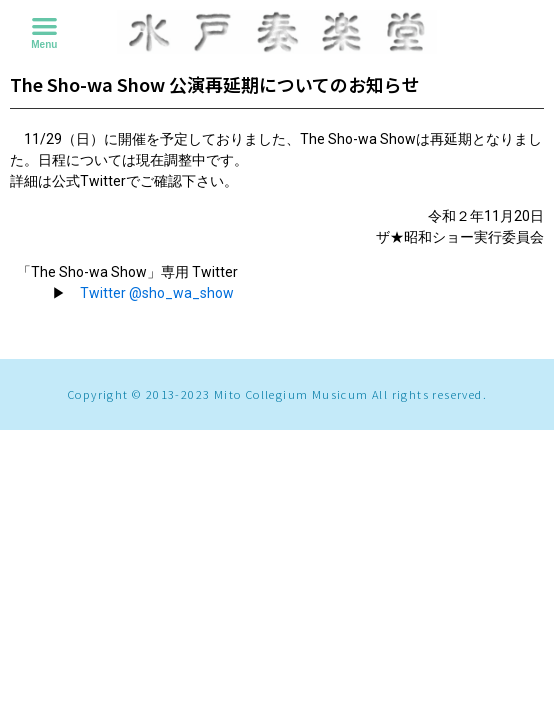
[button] (44, 25)
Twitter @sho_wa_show (157, 293)
